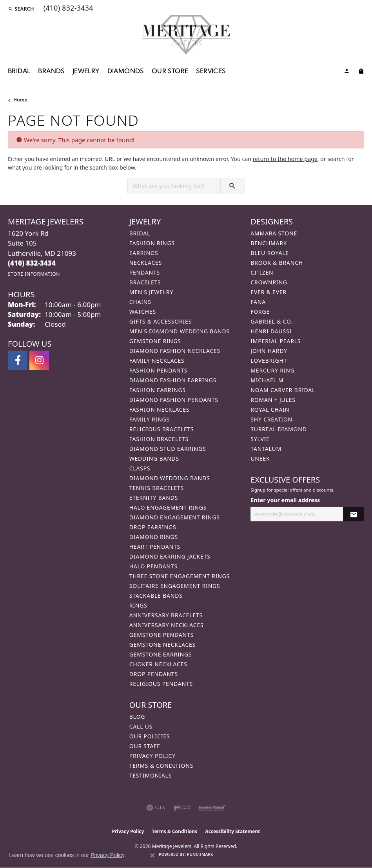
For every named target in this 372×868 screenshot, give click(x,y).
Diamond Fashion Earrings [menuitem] (173, 380)
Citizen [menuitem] (262, 272)
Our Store (170, 71)
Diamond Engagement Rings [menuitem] (175, 517)
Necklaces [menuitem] (146, 263)
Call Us (141, 726)
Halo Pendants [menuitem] (153, 566)
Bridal (19, 71)
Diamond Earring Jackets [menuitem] (170, 556)
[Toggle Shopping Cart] (361, 72)
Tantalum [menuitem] (266, 449)
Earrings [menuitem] (144, 253)
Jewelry (86, 71)
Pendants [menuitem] (145, 272)
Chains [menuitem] (140, 302)
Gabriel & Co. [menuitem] (271, 321)
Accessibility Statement (232, 831)
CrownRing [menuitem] (269, 282)
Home (20, 100)
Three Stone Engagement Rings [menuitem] (180, 576)
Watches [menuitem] (143, 312)
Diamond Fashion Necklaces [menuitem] (175, 351)
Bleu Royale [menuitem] (270, 253)
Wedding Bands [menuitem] (154, 458)
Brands (51, 71)
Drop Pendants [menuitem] (154, 674)
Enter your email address (285, 500)
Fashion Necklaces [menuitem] (160, 410)
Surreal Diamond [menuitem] (279, 429)
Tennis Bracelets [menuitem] (157, 488)
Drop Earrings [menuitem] (153, 527)
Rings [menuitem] (138, 605)
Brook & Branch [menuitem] (277, 263)
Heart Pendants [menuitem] (155, 547)
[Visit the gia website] (156, 808)
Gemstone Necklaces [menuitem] (163, 645)
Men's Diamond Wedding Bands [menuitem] (180, 331)
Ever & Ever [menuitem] (269, 292)
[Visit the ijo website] (182, 808)
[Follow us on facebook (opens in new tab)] (18, 360)
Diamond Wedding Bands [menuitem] (170, 478)
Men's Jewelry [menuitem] (151, 292)
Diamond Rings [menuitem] (154, 537)
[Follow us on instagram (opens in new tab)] (39, 360)
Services (211, 71)
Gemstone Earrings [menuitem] (161, 654)
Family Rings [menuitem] (150, 419)
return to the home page (285, 159)
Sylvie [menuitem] (260, 439)
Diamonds (126, 71)
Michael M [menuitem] (267, 380)
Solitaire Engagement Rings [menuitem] (175, 586)
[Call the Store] (32, 263)
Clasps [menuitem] (140, 468)
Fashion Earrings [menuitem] (158, 390)
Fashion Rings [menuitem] (152, 243)
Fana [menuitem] (258, 302)
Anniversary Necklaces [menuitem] (167, 625)
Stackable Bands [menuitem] (156, 596)
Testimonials (151, 775)
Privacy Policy (152, 756)
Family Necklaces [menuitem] (157, 361)
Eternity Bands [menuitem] (154, 498)
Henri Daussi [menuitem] (271, 331)
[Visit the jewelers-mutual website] (212, 808)
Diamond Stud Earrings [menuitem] (168, 449)
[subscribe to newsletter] (354, 514)
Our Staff (145, 746)
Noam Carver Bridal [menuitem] (283, 390)
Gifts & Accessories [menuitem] (161, 321)
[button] (21, 9)
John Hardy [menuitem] (269, 351)
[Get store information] (34, 274)
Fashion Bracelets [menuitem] (159, 439)
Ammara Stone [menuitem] (274, 233)
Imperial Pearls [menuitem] (276, 341)
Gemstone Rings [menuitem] (155, 341)
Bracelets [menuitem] (145, 282)
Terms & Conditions (162, 766)
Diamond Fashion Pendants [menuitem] (174, 400)
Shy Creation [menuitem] (271, 419)
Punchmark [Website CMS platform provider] (200, 854)
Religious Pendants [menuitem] (161, 684)
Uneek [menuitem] (260, 458)
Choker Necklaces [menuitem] (158, 664)
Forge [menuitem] (260, 312)
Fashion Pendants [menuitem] (159, 370)
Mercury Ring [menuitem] (272, 370)
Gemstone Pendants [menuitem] (162, 635)
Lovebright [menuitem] (269, 361)
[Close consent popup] (152, 855)
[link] (68, 9)
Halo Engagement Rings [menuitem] (168, 507)
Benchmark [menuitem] (269, 243)
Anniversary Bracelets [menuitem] (166, 615)
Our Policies (150, 736)
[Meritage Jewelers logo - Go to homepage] (186, 35)
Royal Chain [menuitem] (270, 410)
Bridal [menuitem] (140, 233)
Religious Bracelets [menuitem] (162, 429)
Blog (137, 717)
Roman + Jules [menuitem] (273, 400)
